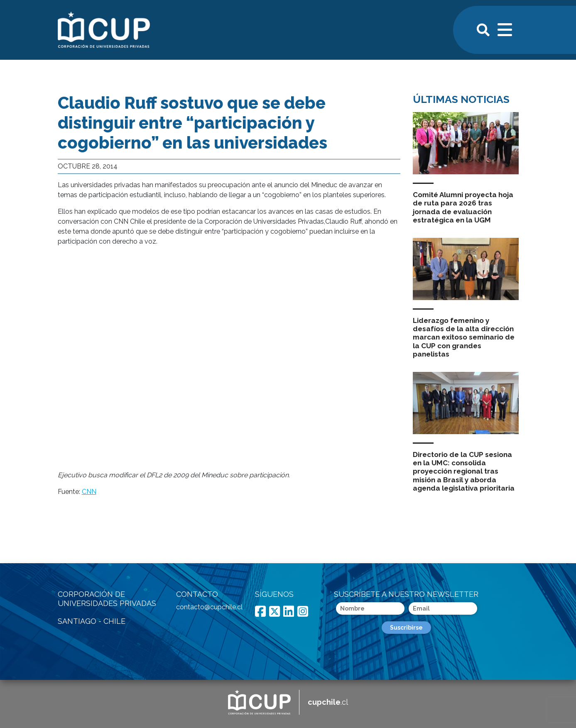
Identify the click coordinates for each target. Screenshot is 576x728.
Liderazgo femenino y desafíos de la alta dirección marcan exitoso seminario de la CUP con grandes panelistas (464, 337)
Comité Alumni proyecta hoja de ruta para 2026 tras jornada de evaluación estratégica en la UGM (463, 207)
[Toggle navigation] (505, 29)
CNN (89, 492)
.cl (328, 702)
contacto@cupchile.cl (209, 607)
